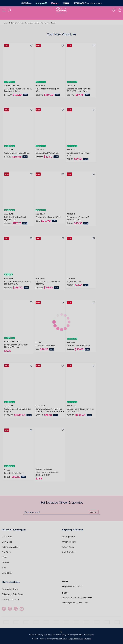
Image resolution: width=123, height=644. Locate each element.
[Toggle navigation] (4, 10)
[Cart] (120, 10)
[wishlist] (114, 10)
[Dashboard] (10, 10)
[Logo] (61, 10)
